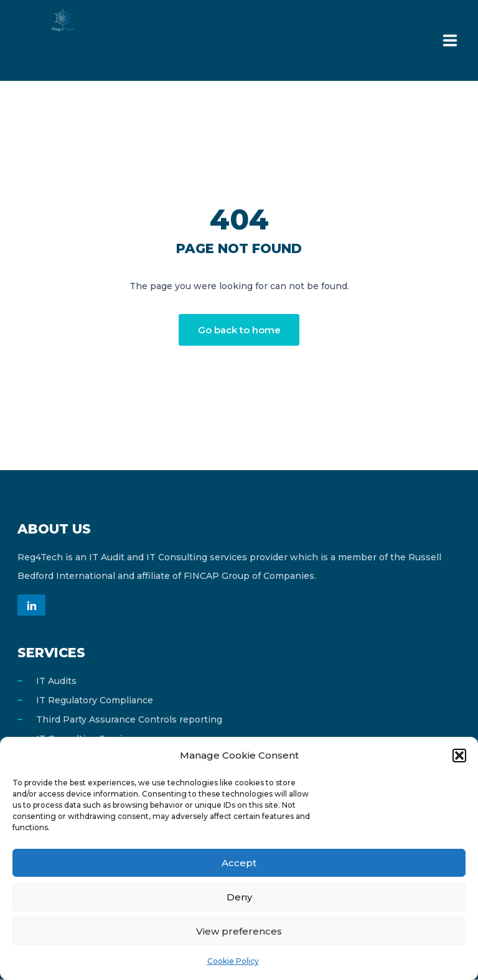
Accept (239, 863)
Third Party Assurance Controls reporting (129, 720)
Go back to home (239, 330)
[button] (459, 756)
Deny (239, 897)
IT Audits (56, 682)
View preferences (239, 931)
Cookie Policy (233, 961)
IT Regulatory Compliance (95, 701)
